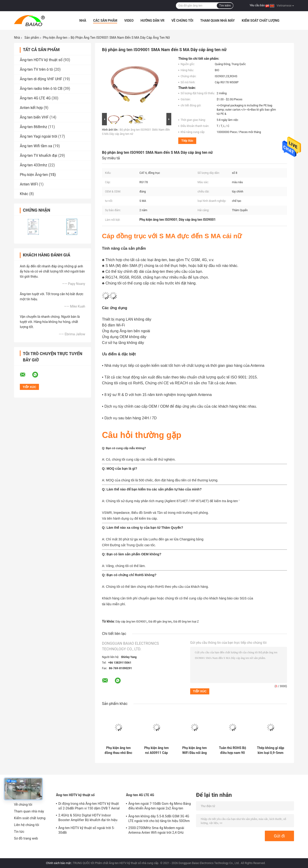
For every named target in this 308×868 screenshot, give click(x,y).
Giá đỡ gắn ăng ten (160, 622)
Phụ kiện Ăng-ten (55, 38)
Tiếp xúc (187, 141)
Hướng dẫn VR (152, 21)
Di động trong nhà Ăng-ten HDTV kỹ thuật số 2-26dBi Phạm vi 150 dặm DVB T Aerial (89, 806)
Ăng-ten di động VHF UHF (41, 79)
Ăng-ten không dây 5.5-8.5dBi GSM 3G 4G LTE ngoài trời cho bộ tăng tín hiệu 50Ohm (159, 819)
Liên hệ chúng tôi (27, 825)
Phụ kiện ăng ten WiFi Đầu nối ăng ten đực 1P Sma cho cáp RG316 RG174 (194, 750)
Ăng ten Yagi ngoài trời (38, 136)
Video (129, 21)
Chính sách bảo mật (58, 863)
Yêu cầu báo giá (259, 5)
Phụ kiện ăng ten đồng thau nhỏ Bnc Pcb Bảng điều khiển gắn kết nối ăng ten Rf (118, 750)
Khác (24, 194)
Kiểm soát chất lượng (261, 21)
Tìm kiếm (225, 6)
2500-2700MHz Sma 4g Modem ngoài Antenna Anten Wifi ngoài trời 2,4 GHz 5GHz (156, 831)
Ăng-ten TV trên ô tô (36, 69)
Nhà (83, 21)
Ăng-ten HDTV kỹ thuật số (41, 60)
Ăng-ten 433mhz (33, 165)
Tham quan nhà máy (217, 21)
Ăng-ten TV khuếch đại (38, 156)
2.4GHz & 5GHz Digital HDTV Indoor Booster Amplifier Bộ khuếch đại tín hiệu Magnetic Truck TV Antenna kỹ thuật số (88, 818)
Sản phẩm (32, 38)
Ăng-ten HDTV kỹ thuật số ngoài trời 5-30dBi (86, 830)
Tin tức (19, 832)
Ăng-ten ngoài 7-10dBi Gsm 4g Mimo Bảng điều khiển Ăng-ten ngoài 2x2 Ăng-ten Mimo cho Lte (160, 807)
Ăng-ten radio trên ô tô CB (41, 89)
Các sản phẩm (105, 21)
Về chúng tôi (182, 21)
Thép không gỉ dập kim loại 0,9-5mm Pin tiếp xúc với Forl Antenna (271, 750)
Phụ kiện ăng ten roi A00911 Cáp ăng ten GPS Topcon (156, 750)
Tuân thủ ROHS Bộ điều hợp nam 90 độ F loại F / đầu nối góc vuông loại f (232, 750)
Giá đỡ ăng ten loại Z (186, 622)
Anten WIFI (29, 184)
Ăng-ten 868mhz (33, 127)
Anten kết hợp (31, 108)
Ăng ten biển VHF (34, 117)
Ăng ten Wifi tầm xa (36, 146)
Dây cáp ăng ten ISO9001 (131, 622)
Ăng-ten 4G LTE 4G (35, 98)
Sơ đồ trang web (26, 838)
